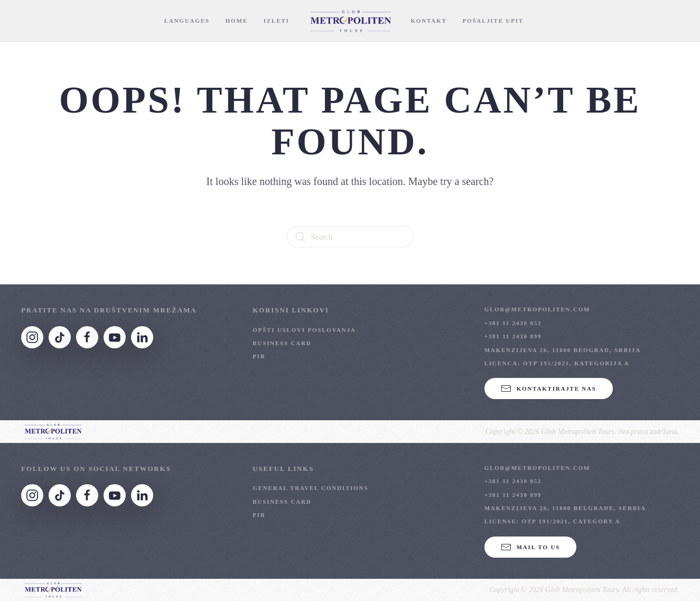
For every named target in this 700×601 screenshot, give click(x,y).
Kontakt (429, 21)
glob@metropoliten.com (538, 309)
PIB (259, 356)
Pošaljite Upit (493, 21)
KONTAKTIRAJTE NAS (549, 389)
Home (237, 21)
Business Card (282, 343)
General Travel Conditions (310, 488)
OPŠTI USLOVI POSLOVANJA (304, 330)
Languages (187, 21)
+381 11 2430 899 (513, 336)
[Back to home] (350, 21)
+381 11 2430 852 (513, 323)
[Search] (350, 237)
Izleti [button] (277, 21)
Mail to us (530, 547)
